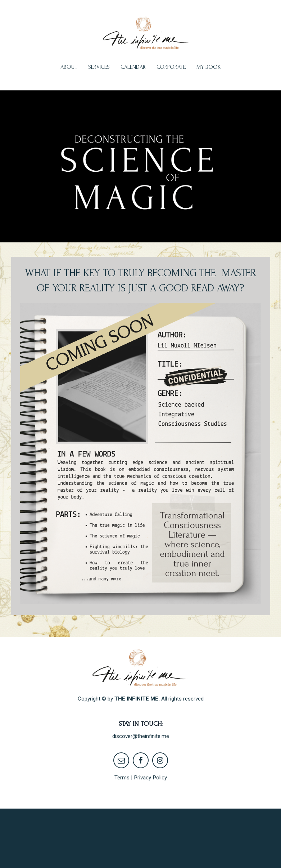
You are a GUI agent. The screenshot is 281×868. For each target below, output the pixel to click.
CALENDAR (133, 67)
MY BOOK (209, 67)
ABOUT (69, 67)
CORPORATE (171, 67)
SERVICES (99, 67)
